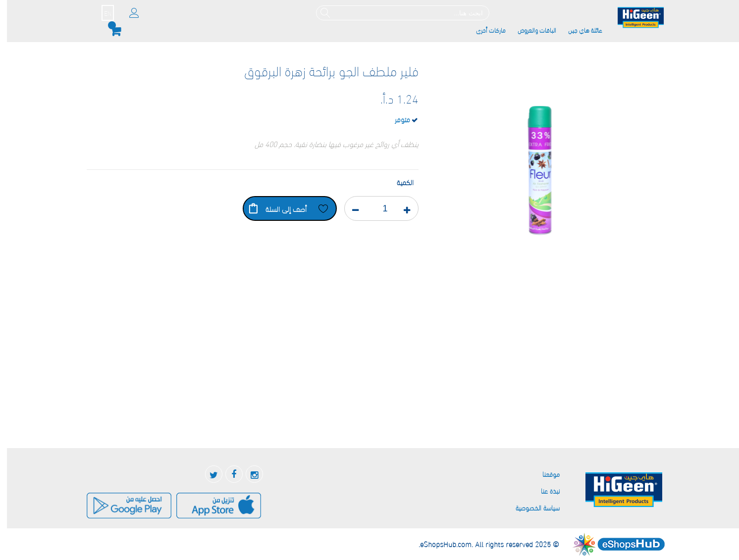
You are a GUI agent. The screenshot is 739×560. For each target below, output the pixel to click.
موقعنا (544, 474)
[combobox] (396, 13)
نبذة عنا (543, 490)
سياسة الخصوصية (531, 507)
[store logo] (634, 18)
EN (101, 13)
